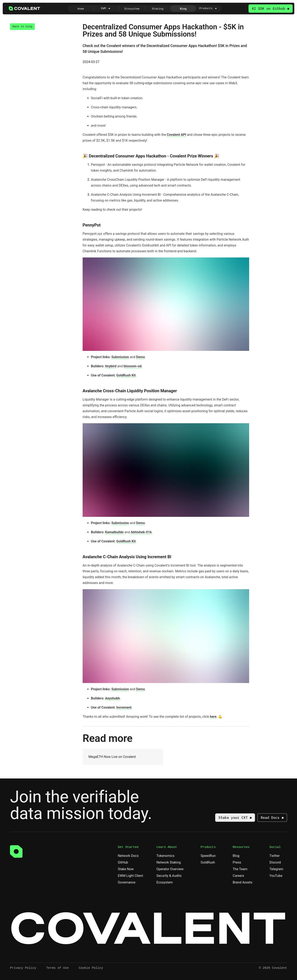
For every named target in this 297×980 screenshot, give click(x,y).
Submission (120, 357)
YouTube (278, 876)
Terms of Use (57, 968)
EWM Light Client (130, 876)
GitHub (125, 862)
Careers (238, 876)
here (213, 717)
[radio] (81, 9)
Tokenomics (167, 856)
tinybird (111, 366)
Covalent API (176, 135)
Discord (277, 862)
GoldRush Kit (126, 375)
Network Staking (170, 862)
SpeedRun (210, 856)
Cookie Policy (91, 968)
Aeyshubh (112, 698)
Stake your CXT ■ (235, 818)
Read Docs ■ (272, 818)
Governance (129, 882)
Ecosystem (164, 882)
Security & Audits (171, 876)
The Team (240, 869)
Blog (236, 856)
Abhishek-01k (141, 532)
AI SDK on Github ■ (271, 9)
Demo (140, 357)
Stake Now (126, 869)
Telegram (278, 869)
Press (237, 862)
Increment (124, 707)
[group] (145, 9)
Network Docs (130, 856)
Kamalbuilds (114, 532)
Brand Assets (244, 882)
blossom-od (133, 366)
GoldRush (210, 862)
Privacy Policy (23, 968)
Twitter (276, 856)
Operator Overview (172, 869)
